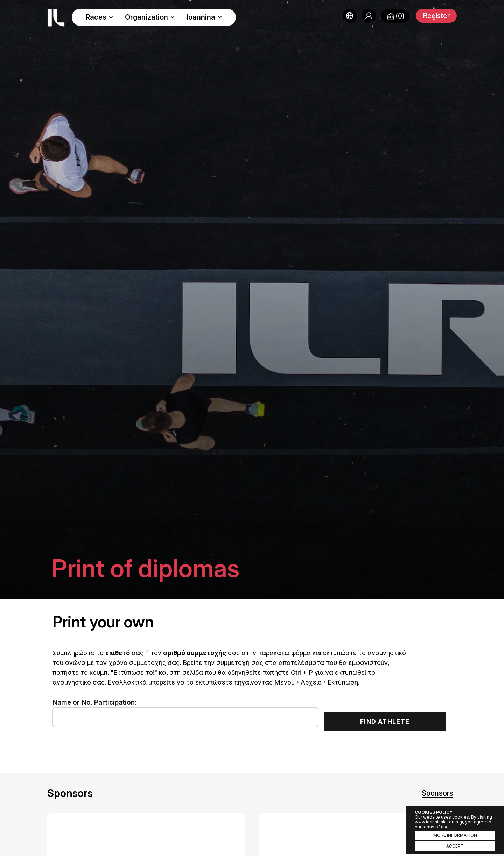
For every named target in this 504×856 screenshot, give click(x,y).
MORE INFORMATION (455, 835)
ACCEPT (455, 846)
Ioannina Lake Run (56, 18)
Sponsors (437, 793)
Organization (150, 17)
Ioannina (204, 17)
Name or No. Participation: (94, 703)
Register (436, 16)
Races (99, 17)
